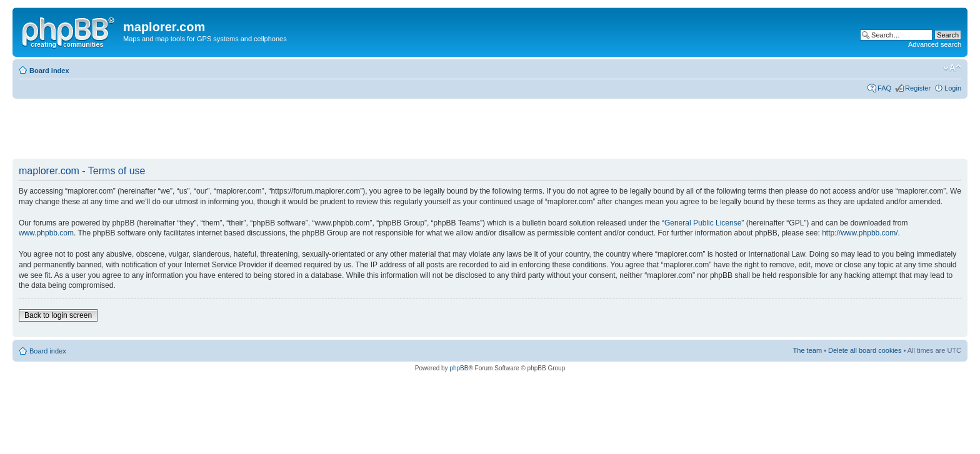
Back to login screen (58, 315)
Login (953, 88)
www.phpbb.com (46, 233)
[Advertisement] (240, 129)
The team (807, 350)
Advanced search (935, 44)
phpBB (459, 368)
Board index (49, 71)
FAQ (884, 88)
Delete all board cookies (865, 350)
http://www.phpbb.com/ (860, 233)
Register (918, 88)
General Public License (703, 223)
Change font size (952, 68)
